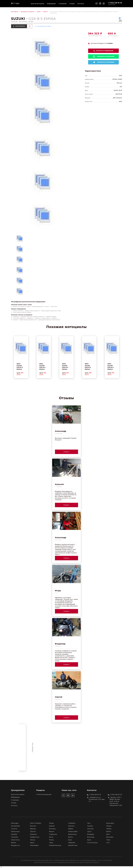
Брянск (109, 831)
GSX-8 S (45, 12)
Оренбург (14, 834)
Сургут (89, 831)
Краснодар (15, 823)
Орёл (108, 834)
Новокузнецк (15, 831)
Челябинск (72, 823)
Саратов (33, 831)
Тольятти (14, 829)
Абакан (71, 829)
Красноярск (110, 823)
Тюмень (109, 829)
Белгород (52, 829)
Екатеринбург (16, 826)
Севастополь (15, 840)
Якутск (51, 837)
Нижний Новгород (55, 845)
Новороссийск (73, 831)
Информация (51, 4)
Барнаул (52, 826)
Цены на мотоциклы (38, 4)
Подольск (71, 826)
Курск (70, 840)
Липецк (33, 840)
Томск (108, 840)
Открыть (66, 452)
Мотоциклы (15, 12)
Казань (52, 823)
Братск (71, 837)
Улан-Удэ (90, 829)
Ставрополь (53, 834)
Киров (32, 843)
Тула (108, 843)
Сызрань (90, 826)
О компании (63, 4)
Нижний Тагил (73, 845)
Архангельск (73, 834)
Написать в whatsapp (106, 56)
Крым (89, 840)
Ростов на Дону (92, 843)
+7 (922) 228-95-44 (115, 3)
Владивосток (15, 845)
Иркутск (52, 831)
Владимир (91, 834)
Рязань (52, 840)
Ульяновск (15, 837)
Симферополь (35, 837)
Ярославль (110, 837)
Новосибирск (34, 845)
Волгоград (91, 837)
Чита (89, 823)
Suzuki (39, 12)
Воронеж (33, 826)
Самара (109, 826)
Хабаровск (72, 843)
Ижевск (14, 843)
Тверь (51, 843)
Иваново (33, 829)
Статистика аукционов (44, 794)
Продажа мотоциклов (28, 12)
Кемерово (33, 834)
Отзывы (72, 4)
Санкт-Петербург (36, 823)
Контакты (81, 4)
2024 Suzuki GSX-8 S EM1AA (20, 366)
